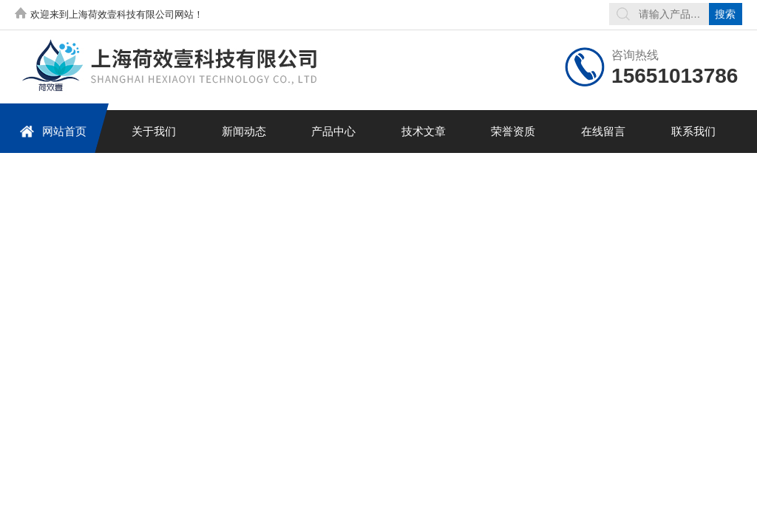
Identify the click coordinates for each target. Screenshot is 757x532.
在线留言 (603, 131)
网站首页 (53, 131)
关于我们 (154, 131)
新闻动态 (244, 131)
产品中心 (333, 131)
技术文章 (424, 131)
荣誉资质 (513, 131)
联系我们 (693, 131)
